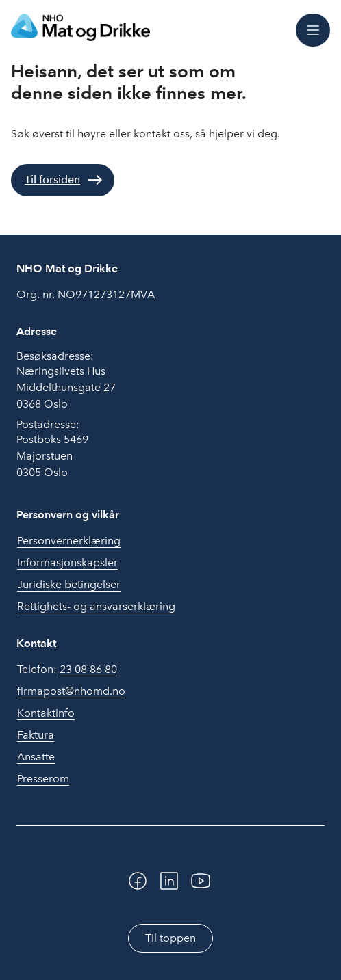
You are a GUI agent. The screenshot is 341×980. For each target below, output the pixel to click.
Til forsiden (52, 180)
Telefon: (67, 670)
